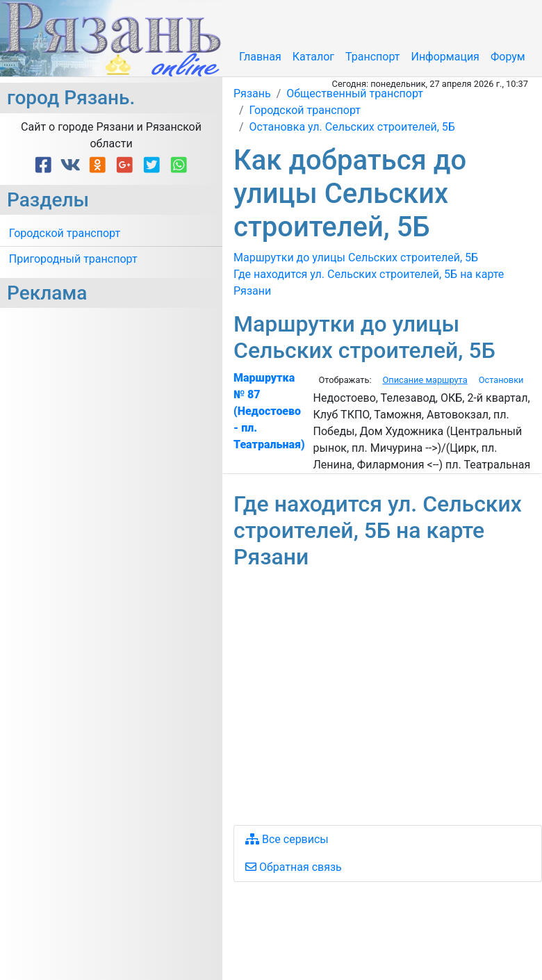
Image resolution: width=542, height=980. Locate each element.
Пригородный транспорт (73, 259)
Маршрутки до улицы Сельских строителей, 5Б (356, 258)
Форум (508, 57)
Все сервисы (287, 839)
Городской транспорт (65, 233)
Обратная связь (294, 867)
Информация (445, 57)
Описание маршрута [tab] (425, 380)
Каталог (313, 57)
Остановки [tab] (501, 380)
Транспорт (372, 57)
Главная (260, 57)
